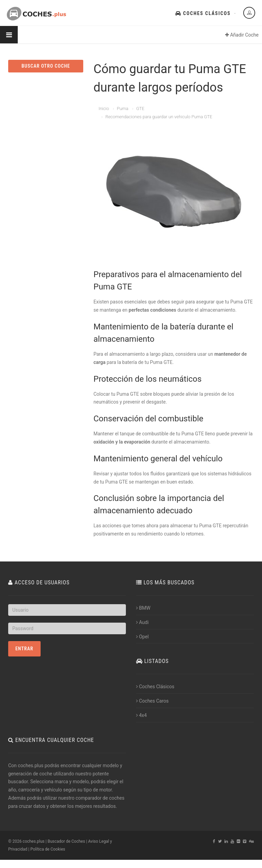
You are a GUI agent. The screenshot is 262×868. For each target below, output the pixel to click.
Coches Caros (152, 701)
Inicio (104, 108)
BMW (143, 608)
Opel (142, 637)
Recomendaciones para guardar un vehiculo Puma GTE (159, 117)
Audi (142, 622)
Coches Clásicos (203, 13)
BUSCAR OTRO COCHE (46, 66)
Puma (122, 108)
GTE (140, 108)
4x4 (141, 715)
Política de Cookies (48, 849)
